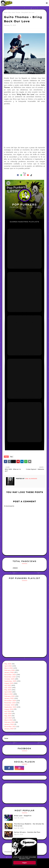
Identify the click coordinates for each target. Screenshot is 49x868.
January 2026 (9, 672)
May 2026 (8, 664)
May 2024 (8, 716)
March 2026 (9, 668)
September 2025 (10, 681)
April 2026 (8, 666)
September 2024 (10, 707)
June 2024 (8, 714)
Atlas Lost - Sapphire (23, 816)
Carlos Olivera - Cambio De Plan (27, 832)
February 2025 (10, 696)
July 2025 (8, 685)
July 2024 (8, 711)
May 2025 (8, 690)
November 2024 (10, 703)
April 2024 (8, 718)
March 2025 (9, 694)
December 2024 (10, 701)
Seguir (24, 863)
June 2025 (8, 688)
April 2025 (8, 692)
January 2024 (9, 724)
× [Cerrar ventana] (35, 840)
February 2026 (10, 670)
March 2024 (9, 720)
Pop (10, 12)
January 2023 (9, 729)
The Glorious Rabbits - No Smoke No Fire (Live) (29, 825)
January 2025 (9, 698)
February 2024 (10, 722)
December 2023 (10, 727)
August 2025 (9, 683)
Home (6, 12)
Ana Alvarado (31, 479)
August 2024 (9, 709)
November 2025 (10, 677)
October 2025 (9, 679)
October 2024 (9, 705)
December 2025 (10, 675)
